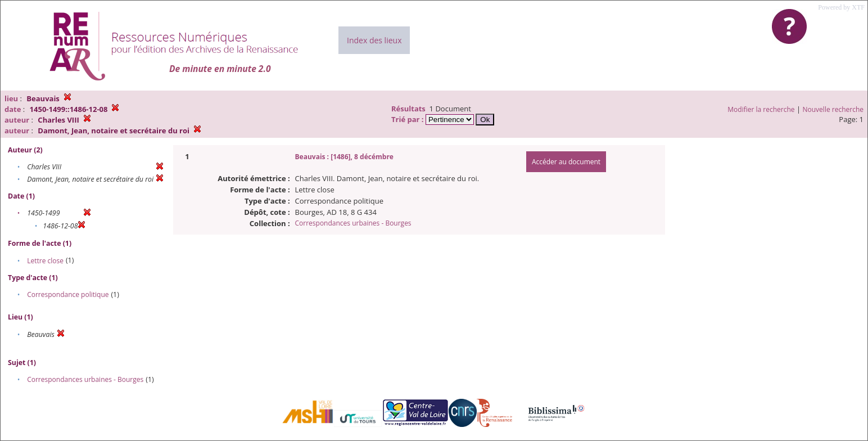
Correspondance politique (68, 294)
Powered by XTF (841, 7)
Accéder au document (566, 162)
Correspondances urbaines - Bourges (85, 379)
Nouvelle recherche (833, 109)
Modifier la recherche (761, 109)
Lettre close (45, 261)
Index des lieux (374, 40)
